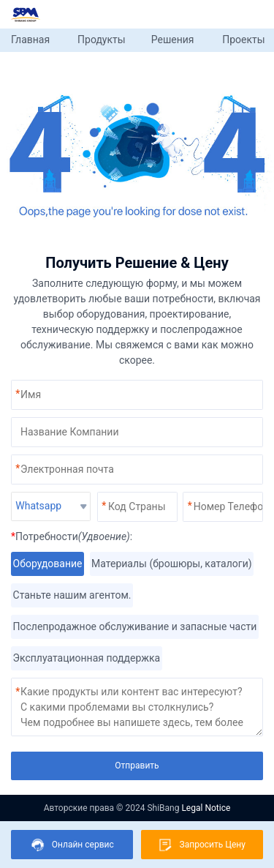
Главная (30, 40)
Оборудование (47, 564)
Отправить (137, 766)
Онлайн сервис (72, 845)
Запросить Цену (202, 845)
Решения (173, 40)
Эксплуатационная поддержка (87, 658)
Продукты (102, 40)
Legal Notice (206, 808)
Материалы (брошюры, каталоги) (172, 564)
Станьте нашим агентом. (72, 595)
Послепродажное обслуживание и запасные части (135, 627)
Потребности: (72, 536)
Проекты (243, 40)
